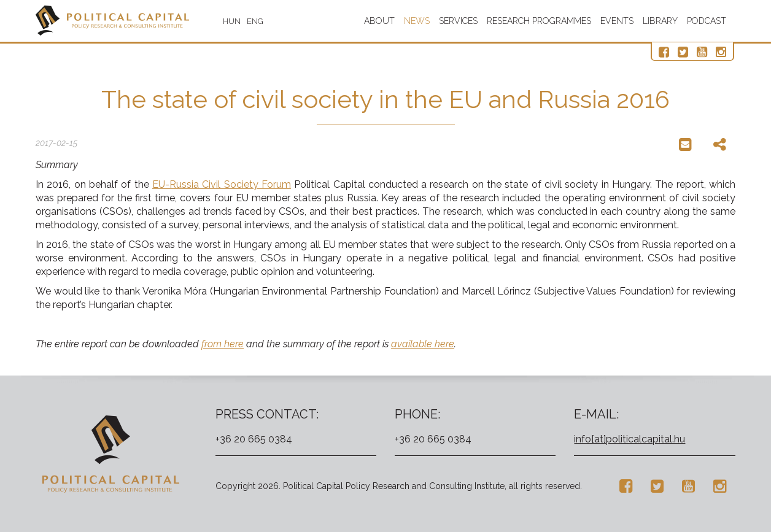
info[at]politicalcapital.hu (630, 439)
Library (660, 21)
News (417, 21)
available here (423, 344)
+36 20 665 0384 (254, 439)
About (379, 21)
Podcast (707, 21)
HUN (232, 21)
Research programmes (539, 21)
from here (223, 344)
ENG (255, 21)
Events (617, 21)
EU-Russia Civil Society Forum (222, 184)
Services (458, 21)
